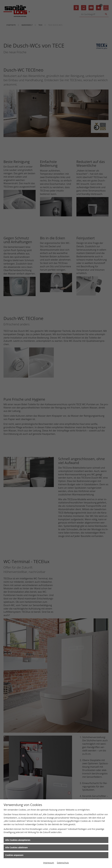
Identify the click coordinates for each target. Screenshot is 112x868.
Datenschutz (63, 863)
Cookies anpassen (14, 855)
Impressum (49, 863)
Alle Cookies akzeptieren (18, 840)
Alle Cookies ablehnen (16, 847)
